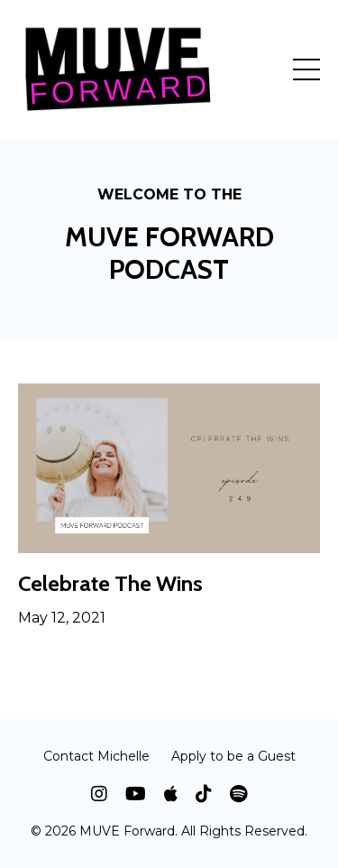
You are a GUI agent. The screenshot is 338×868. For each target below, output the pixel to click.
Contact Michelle (96, 756)
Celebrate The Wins (110, 584)
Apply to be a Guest (233, 756)
